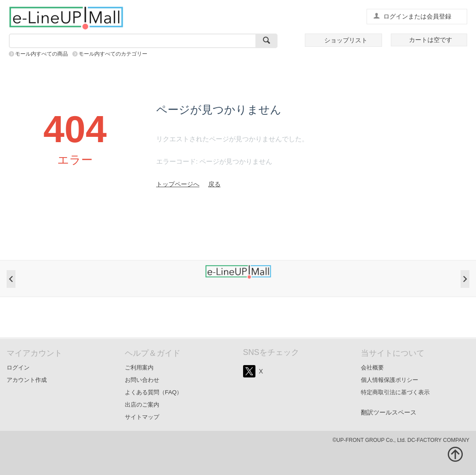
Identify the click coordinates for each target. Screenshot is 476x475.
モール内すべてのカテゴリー (113, 54)
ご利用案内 (139, 368)
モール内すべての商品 (41, 54)
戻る (214, 184)
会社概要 (372, 368)
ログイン (18, 368)
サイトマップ (142, 417)
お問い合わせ (142, 380)
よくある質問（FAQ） (154, 392)
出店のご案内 (142, 405)
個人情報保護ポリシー (390, 380)
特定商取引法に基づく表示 (395, 392)
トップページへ (178, 184)
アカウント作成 (27, 380)
